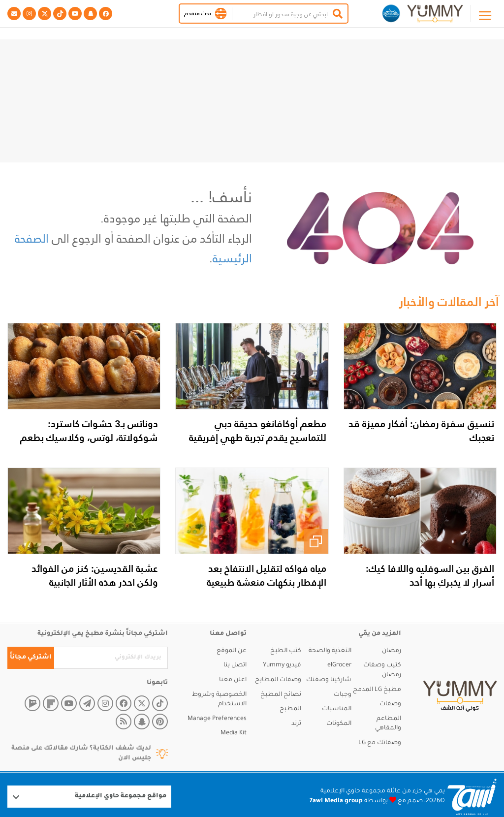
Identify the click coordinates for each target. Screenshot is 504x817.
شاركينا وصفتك (329, 680)
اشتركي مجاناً (31, 658)
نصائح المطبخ (281, 695)
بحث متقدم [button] (198, 13)
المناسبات (337, 709)
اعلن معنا (233, 680)
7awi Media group (336, 801)
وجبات (343, 695)
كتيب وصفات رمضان (382, 670)
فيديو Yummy (282, 665)
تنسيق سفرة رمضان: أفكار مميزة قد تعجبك (421, 431)
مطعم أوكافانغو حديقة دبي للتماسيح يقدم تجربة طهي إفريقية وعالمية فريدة (258, 438)
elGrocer (339, 665)
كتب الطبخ (286, 651)
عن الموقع (232, 651)
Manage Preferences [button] (217, 719)
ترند (296, 724)
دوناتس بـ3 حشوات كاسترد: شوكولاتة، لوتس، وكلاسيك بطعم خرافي (89, 438)
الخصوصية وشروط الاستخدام (219, 700)
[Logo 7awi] (472, 797)
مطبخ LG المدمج (377, 690)
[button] (221, 14)
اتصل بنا (235, 665)
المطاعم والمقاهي (388, 724)
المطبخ (290, 709)
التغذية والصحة (330, 651)
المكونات (339, 724)
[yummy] (460, 696)
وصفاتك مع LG (380, 743)
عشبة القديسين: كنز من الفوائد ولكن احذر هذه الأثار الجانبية (95, 575)
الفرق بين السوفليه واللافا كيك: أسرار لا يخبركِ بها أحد (430, 575)
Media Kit (234, 733)
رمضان (392, 651)
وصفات (390, 704)
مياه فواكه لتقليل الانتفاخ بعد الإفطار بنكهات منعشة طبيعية (267, 575)
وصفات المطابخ (278, 680)
